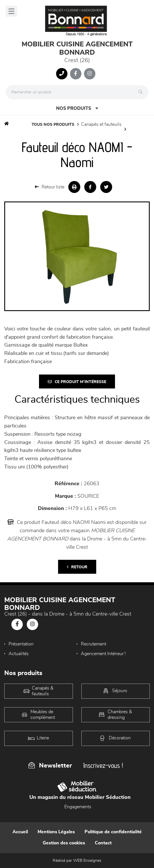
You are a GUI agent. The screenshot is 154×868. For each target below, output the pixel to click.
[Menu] (11, 11)
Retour (77, 567)
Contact (103, 843)
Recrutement (94, 644)
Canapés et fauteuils (101, 124)
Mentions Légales (56, 832)
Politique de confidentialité (113, 832)
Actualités (19, 654)
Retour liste (50, 187)
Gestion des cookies (64, 843)
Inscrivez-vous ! (103, 765)
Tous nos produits (53, 125)
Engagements (78, 807)
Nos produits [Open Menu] (77, 108)
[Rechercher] (142, 92)
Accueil (20, 832)
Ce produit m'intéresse (77, 382)
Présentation (21, 644)
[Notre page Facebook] (76, 74)
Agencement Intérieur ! (103, 654)
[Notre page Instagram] (90, 74)
